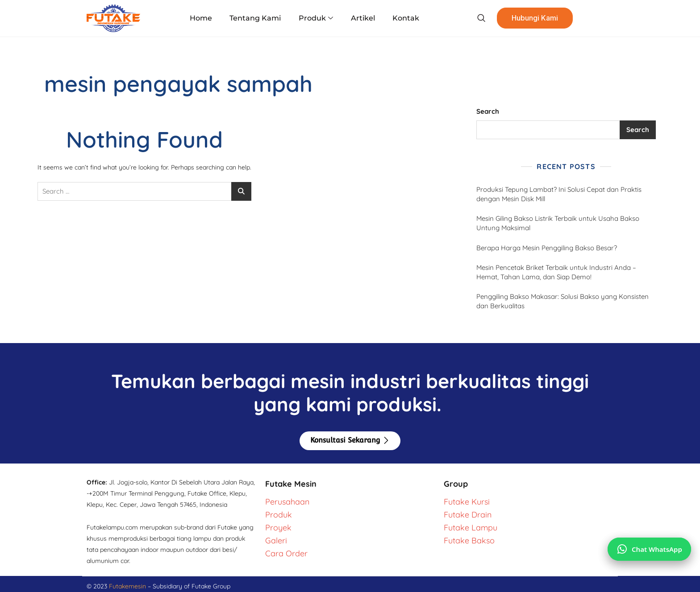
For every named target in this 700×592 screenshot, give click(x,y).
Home (201, 18)
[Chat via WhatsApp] (649, 549)
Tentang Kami (256, 18)
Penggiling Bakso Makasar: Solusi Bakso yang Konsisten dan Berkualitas (562, 301)
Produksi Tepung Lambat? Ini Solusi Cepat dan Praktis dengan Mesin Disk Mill (559, 194)
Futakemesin (128, 586)
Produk (316, 18)
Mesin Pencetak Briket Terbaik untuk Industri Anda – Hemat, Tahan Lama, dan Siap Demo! (556, 272)
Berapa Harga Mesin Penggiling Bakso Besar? (547, 248)
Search (488, 111)
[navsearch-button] (481, 18)
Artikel (363, 18)
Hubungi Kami (535, 18)
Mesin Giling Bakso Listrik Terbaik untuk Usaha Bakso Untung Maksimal (558, 223)
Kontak (406, 18)
